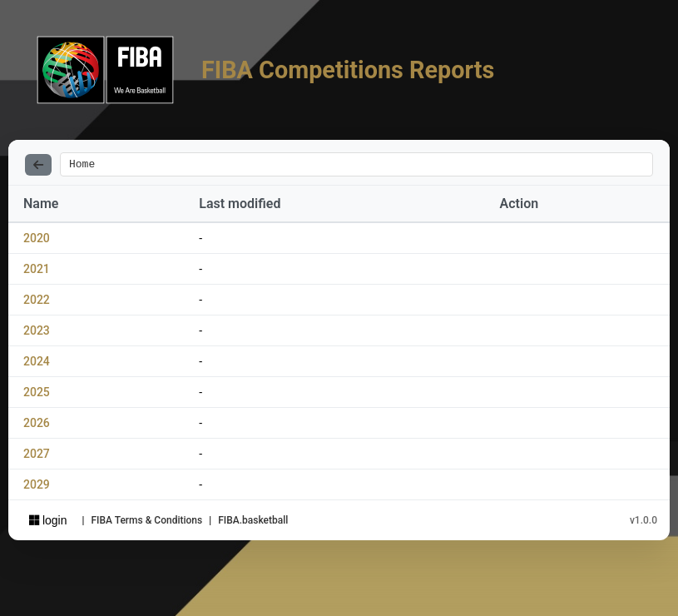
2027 (37, 456)
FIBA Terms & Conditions (146, 523)
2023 (37, 333)
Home (82, 166)
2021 (37, 271)
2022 (37, 302)
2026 (37, 425)
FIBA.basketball (253, 523)
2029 (37, 487)
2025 (37, 395)
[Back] (38, 166)
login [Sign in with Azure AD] (48, 523)
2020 (37, 241)
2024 (37, 364)
